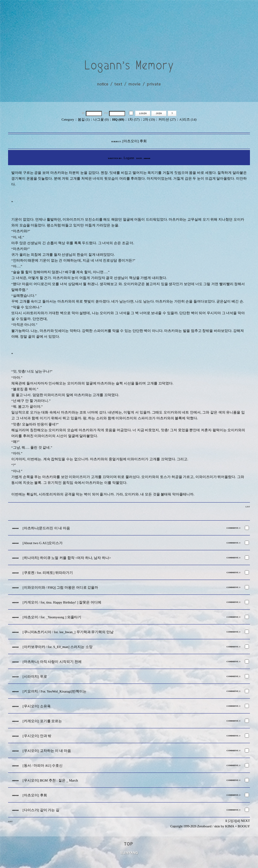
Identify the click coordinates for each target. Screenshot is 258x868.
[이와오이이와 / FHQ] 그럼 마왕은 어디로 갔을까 (60, 588)
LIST (248, 507)
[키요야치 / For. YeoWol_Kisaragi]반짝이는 (55, 691)
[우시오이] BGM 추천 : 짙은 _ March (50, 780)
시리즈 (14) (188, 120)
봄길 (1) (84, 120)
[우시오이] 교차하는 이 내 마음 (47, 751)
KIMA (230, 826)
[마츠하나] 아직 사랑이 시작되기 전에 (52, 662)
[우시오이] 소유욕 (37, 706)
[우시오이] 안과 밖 (37, 736)
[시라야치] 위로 (35, 677)
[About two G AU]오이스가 (43, 543)
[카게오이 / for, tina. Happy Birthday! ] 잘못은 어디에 (62, 602)
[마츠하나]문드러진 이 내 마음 (46, 528)
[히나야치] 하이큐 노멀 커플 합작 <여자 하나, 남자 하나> (67, 558)
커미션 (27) (167, 120)
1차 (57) (134, 120)
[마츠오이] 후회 (35, 795)
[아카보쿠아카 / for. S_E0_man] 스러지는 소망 (58, 647)
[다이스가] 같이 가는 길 (41, 810)
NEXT (245, 821)
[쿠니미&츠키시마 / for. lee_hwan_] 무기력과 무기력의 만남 (68, 632)
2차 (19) (149, 120)
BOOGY (244, 826)
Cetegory (68, 120)
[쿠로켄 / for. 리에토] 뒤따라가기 (48, 573)
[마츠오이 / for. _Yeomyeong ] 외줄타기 (52, 617)
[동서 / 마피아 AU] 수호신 (43, 766)
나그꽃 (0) (101, 120)
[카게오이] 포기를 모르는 (42, 721)
